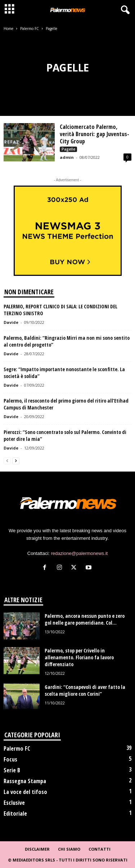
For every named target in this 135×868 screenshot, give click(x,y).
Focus (10, 759)
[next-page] (16, 461)
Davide (11, 322)
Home (8, 29)
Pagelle (68, 149)
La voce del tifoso (25, 792)
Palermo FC (30, 29)
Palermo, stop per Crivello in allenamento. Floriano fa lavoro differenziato (79, 657)
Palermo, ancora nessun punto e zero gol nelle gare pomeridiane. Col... (85, 619)
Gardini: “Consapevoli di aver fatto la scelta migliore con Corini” (85, 690)
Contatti (100, 849)
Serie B (12, 770)
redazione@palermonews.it (80, 553)
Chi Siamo (69, 849)
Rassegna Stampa (25, 781)
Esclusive (14, 803)
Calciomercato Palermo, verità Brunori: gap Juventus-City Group (94, 134)
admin (67, 157)
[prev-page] (7, 461)
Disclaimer (37, 849)
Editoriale (15, 813)
